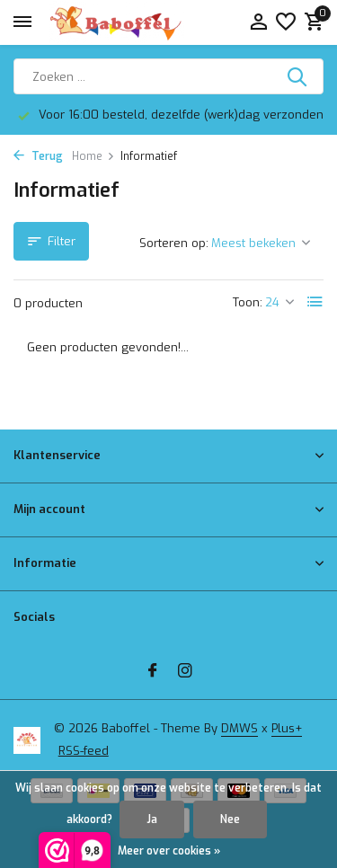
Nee (230, 819)
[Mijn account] (258, 23)
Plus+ (287, 728)
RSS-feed (84, 751)
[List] (315, 302)
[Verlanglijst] (286, 23)
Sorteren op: (174, 243)
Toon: (248, 302)
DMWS (239, 728)
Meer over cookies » (169, 851)
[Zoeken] (168, 76)
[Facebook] (153, 672)
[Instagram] (185, 672)
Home (93, 156)
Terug (38, 156)
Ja (152, 819)
